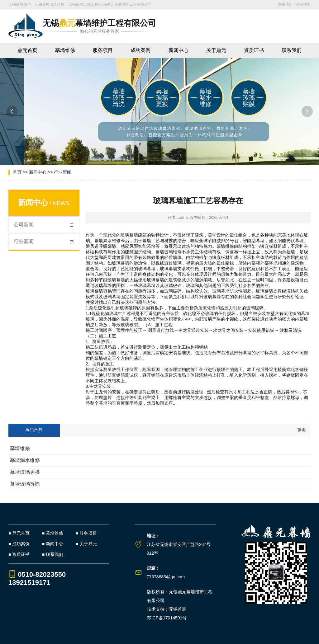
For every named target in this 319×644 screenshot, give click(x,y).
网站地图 (303, 4)
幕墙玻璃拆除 (25, 484)
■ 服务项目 (86, 533)
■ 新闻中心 (53, 544)
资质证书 (254, 50)
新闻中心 (179, 50)
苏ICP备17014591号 (167, 618)
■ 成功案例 (19, 544)
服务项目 (103, 50)
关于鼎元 (216, 50)
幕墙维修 (65, 50)
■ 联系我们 (53, 554)
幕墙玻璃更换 (25, 472)
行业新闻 (63, 172)
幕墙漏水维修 (25, 460)
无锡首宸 (178, 609)
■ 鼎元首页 (19, 533)
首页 (17, 172)
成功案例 (140, 50)
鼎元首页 (27, 50)
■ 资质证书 (19, 554)
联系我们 (285, 4)
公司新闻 (24, 225)
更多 (302, 430)
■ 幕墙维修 (53, 533)
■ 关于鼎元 (86, 544)
